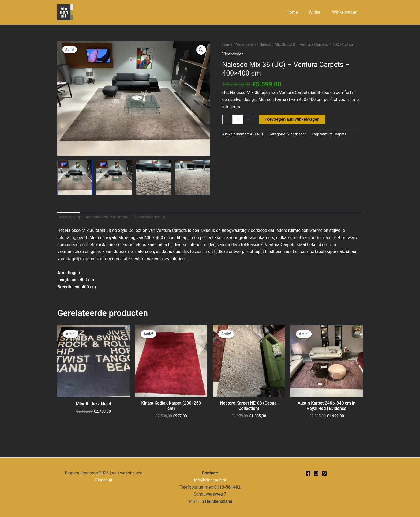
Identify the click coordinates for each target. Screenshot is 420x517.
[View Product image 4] (192, 177)
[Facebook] (308, 473)
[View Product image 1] (75, 177)
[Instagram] (316, 473)
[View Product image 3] (153, 177)
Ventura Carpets (335, 135)
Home (228, 44)
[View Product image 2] (114, 177)
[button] (201, 50)
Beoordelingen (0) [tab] (154, 218)
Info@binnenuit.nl (210, 480)
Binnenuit (104, 480)
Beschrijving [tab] (69, 218)
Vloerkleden (247, 44)
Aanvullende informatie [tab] (109, 218)
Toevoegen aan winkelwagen (293, 119)
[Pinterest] (324, 473)
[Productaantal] (238, 120)
